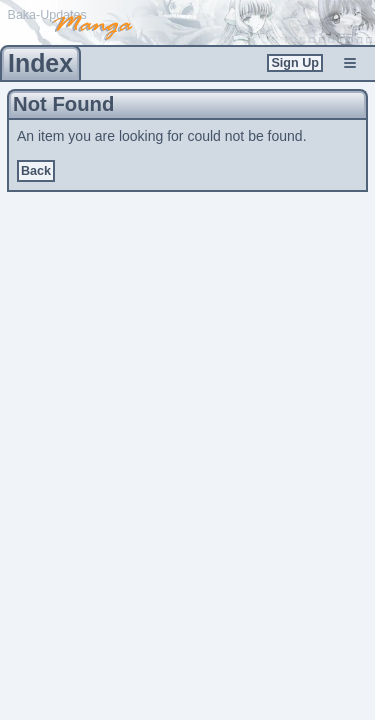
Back (36, 171)
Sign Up (295, 63)
